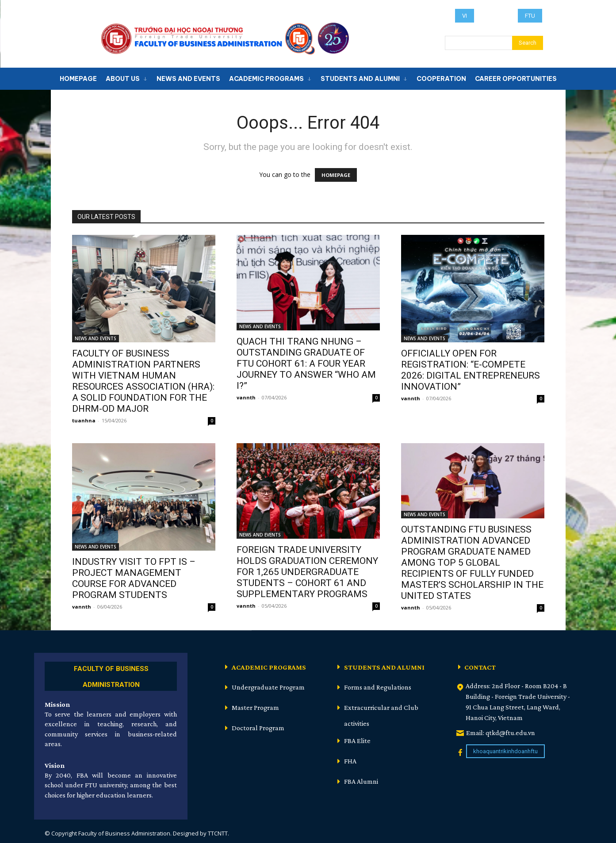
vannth (246, 397)
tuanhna (84, 420)
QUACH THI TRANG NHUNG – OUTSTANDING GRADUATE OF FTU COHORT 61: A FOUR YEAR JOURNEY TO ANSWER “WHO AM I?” (306, 364)
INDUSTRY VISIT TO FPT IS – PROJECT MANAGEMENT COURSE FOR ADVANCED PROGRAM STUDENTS (134, 578)
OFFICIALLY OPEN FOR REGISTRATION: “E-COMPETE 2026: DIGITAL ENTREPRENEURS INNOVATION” (471, 370)
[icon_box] (111, 675)
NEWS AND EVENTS (96, 338)
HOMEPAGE (336, 175)
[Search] (528, 43)
